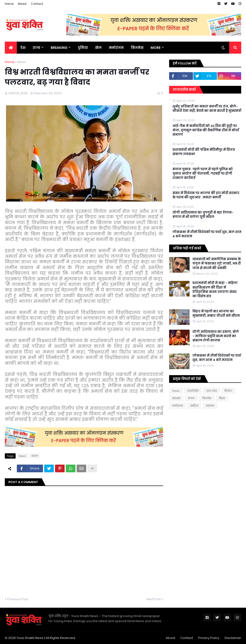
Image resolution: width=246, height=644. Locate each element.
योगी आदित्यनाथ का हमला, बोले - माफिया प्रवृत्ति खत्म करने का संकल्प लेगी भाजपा (216, 336)
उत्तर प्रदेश (212, 391)
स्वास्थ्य (210, 406)
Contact (37, 4)
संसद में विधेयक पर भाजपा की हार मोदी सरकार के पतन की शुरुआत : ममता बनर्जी (206, 195)
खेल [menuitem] (98, 48)
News (22, 62)
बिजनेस (207, 398)
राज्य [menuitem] (37, 48)
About (22, 4)
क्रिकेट (228, 391)
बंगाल (35, 456)
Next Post (154, 599)
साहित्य (194, 406)
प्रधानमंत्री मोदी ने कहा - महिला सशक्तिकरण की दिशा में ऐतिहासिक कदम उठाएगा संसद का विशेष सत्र (215, 290)
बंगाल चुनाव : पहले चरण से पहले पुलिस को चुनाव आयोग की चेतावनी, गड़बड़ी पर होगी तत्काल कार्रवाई (203, 174)
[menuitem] (11, 48)
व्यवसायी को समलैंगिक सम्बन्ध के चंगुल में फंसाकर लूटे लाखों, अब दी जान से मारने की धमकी (217, 264)
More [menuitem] (156, 48)
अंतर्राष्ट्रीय (193, 391)
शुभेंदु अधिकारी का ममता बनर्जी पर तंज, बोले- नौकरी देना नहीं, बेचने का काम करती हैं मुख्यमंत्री (207, 109)
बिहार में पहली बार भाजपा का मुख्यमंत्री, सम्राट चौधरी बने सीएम (216, 314)
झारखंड (176, 398)
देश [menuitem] (23, 48)
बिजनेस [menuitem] (137, 48)
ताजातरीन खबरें (184, 90)
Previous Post (18, 599)
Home (9, 4)
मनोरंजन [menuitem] (116, 48)
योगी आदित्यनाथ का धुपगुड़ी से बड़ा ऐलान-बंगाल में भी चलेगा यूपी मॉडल (203, 215)
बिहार (222, 398)
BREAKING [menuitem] (59, 48)
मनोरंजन (178, 406)
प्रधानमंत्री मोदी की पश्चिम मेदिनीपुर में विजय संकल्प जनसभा (204, 152)
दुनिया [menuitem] (83, 48)
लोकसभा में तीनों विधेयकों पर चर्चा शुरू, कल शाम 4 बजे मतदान (207, 234)
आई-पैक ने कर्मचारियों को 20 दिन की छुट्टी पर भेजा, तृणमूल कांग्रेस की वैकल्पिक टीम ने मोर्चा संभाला (206, 130)
